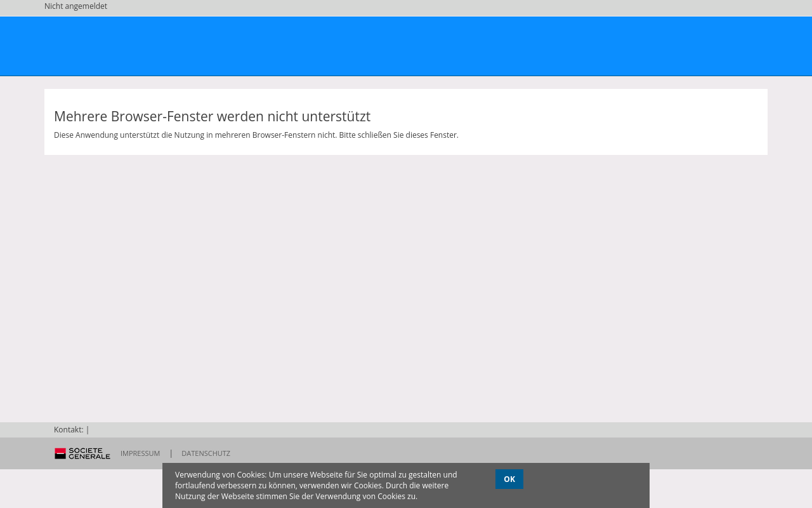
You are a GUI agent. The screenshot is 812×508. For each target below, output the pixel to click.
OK (509, 479)
